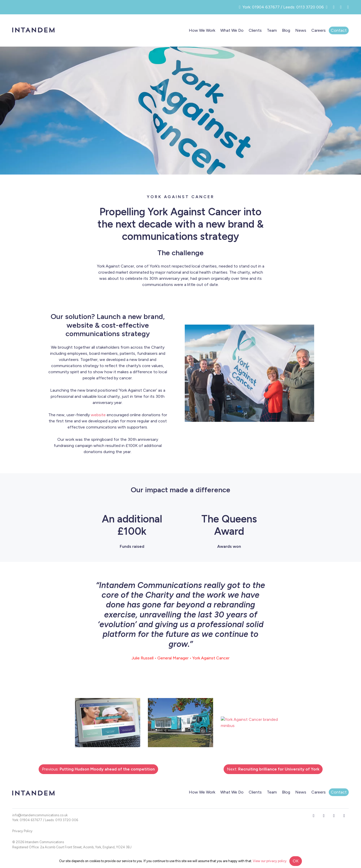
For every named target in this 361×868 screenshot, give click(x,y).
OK (296, 861)
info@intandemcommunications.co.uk (40, 815)
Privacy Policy (22, 831)
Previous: (98, 769)
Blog (286, 30)
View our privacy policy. (270, 861)
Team (272, 30)
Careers (319, 30)
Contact (339, 30)
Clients (255, 30)
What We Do (232, 30)
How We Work (202, 30)
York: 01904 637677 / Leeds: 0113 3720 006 (45, 820)
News (301, 30)
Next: (273, 769)
